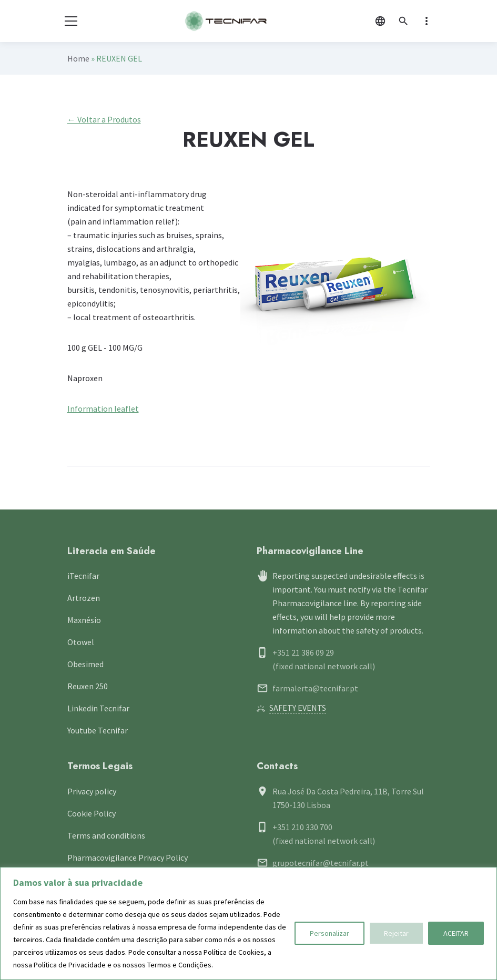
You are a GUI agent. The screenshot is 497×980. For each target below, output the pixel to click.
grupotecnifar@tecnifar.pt (321, 863)
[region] (248, 923)
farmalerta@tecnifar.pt (315, 688)
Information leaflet (103, 409)
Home (78, 58)
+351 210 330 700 (302, 827)
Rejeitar (396, 933)
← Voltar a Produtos (104, 119)
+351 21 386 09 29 (303, 652)
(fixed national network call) (324, 666)
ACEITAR (456, 933)
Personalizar (329, 933)
